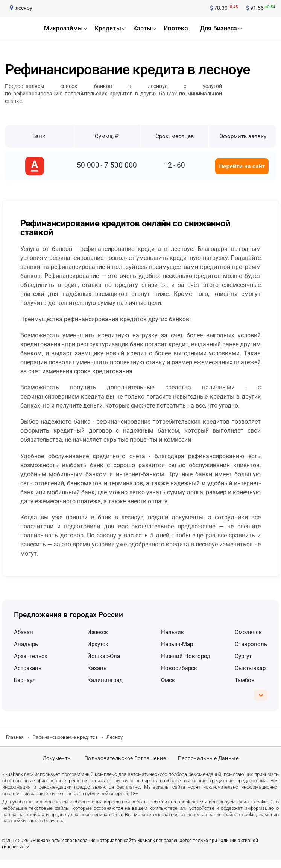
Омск (168, 680)
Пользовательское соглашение (125, 762)
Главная (15, 737)
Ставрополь (251, 644)
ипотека (176, 28)
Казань (97, 668)
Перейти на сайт (242, 166)
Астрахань (28, 668)
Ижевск (98, 632)
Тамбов (245, 680)
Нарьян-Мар (177, 644)
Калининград (105, 680)
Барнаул (25, 680)
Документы (56, 762)
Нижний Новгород (186, 656)
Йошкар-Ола (104, 656)
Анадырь (26, 644)
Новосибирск (179, 668)
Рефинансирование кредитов (65, 737)
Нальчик (172, 632)
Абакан (24, 632)
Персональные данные (210, 762)
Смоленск (248, 632)
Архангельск (31, 656)
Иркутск (98, 644)
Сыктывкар (250, 668)
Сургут (243, 656)
